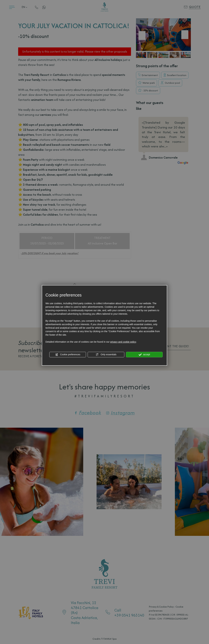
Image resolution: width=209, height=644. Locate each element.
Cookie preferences (68, 355)
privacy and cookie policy (123, 342)
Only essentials (106, 355)
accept (144, 355)
